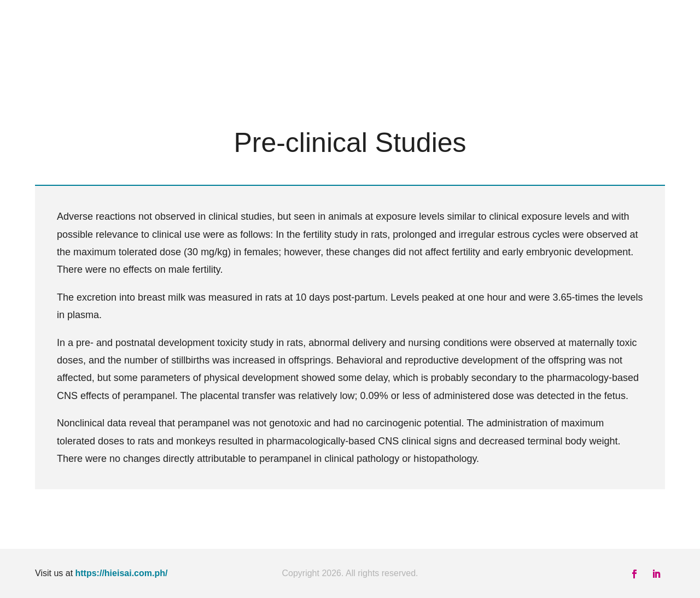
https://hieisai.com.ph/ (122, 573)
